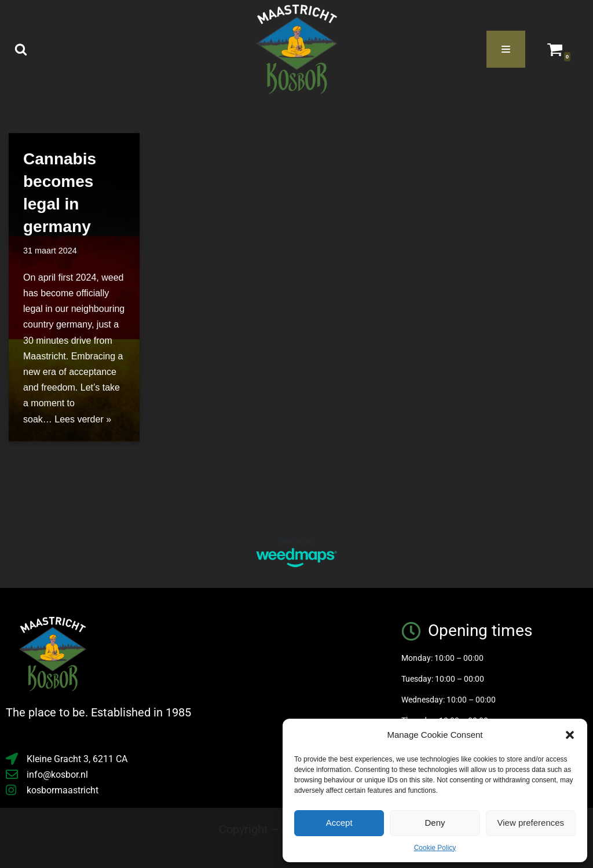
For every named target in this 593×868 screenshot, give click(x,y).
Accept (339, 823)
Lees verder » (83, 419)
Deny (435, 823)
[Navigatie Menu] (506, 49)
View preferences (531, 823)
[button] (570, 735)
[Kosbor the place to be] (297, 49)
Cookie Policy (435, 848)
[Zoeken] (21, 49)
